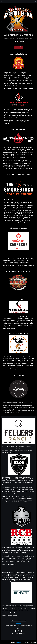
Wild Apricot (21, 642)
